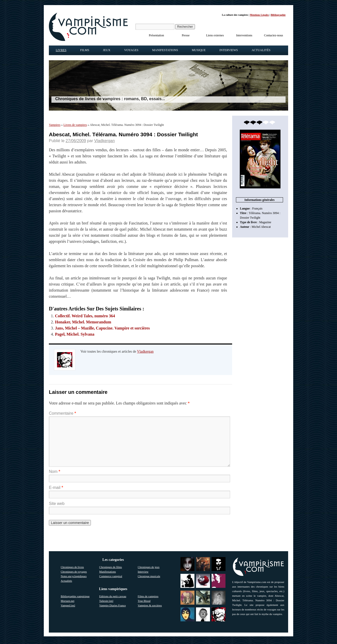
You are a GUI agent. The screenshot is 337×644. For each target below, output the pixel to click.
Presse (186, 35)
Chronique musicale (149, 576)
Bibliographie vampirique (75, 596)
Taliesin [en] (106, 601)
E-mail (56, 488)
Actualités (261, 50)
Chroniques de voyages (74, 572)
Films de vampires (148, 596)
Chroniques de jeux (149, 567)
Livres (61, 50)
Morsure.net (68, 601)
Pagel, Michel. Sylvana (75, 334)
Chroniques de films (111, 567)
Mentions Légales (259, 15)
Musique (199, 50)
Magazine (265, 222)
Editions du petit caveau (113, 596)
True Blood (144, 601)
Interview (143, 572)
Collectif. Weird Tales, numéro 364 (85, 316)
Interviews (229, 50)
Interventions (244, 35)
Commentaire (62, 413)
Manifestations (165, 50)
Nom (54, 471)
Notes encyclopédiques (74, 576)
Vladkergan (104, 141)
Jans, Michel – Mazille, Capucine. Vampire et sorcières (102, 328)
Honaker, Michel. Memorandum (83, 322)
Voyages (131, 50)
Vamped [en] (68, 605)
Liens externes (215, 35)
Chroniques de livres (72, 567)
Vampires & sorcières (150, 605)
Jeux (107, 50)
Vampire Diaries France (113, 605)
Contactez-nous (273, 35)
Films (85, 50)
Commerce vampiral (111, 576)
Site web (57, 504)
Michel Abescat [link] (261, 227)
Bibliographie (278, 15)
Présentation (156, 35)
